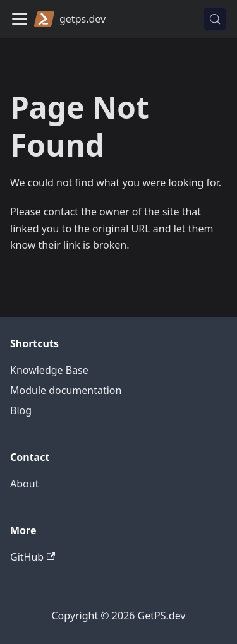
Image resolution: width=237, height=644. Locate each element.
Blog (21, 410)
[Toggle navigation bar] (20, 19)
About (24, 484)
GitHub (33, 557)
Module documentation (66, 390)
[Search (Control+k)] (215, 19)
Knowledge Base (49, 370)
